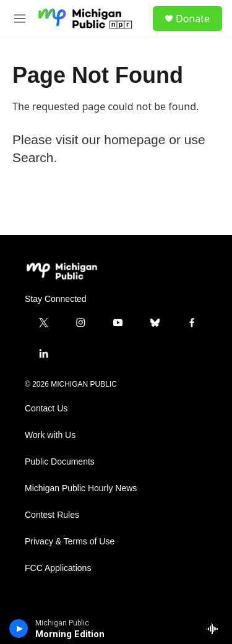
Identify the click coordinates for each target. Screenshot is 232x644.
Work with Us (50, 435)
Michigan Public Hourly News (81, 488)
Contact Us (46, 409)
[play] (19, 629)
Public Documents (60, 462)
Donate (193, 19)
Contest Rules (52, 515)
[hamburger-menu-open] (20, 19)
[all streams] (216, 629)
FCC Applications (58, 568)
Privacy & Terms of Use (70, 542)
